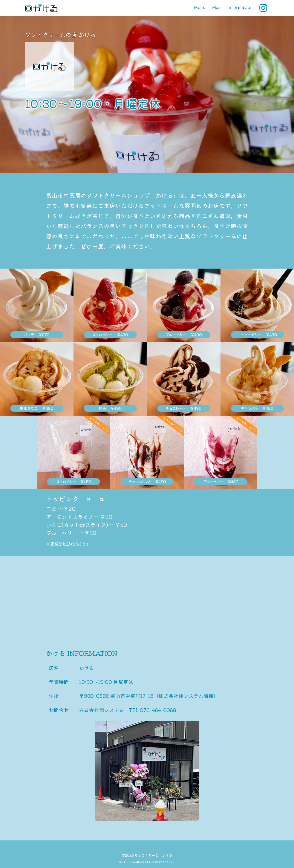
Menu (200, 7)
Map (216, 7)
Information (240, 7)
